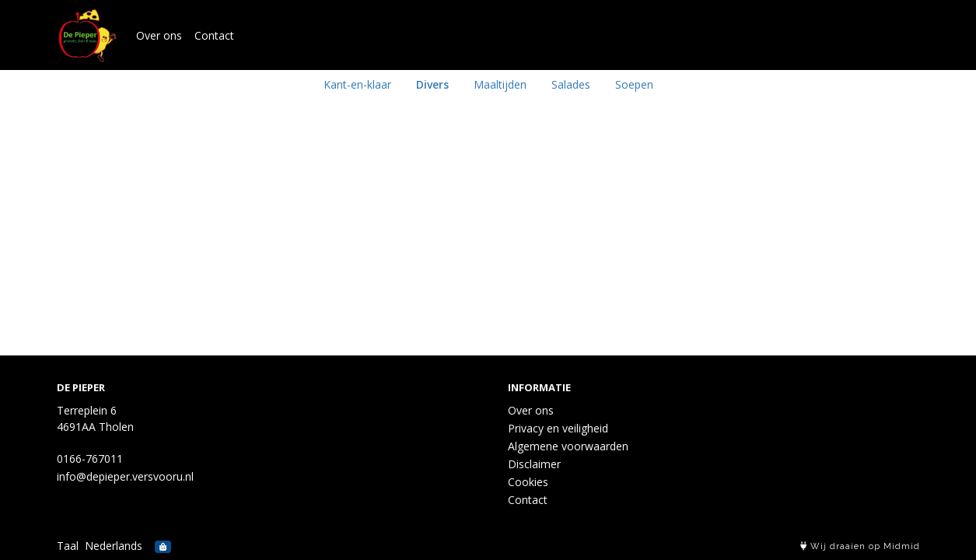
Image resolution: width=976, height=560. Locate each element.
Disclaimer (534, 464)
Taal (68, 546)
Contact (214, 35)
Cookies (528, 482)
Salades (571, 84)
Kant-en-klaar (357, 84)
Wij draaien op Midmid (860, 546)
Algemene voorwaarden (568, 446)
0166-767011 (90, 458)
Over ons (159, 35)
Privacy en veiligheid (558, 428)
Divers (432, 84)
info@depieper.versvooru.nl (125, 476)
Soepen (634, 84)
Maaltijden (500, 84)
